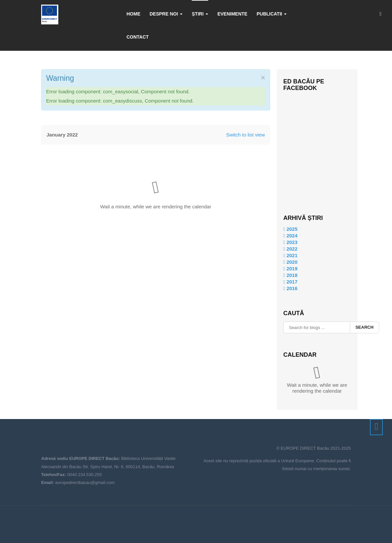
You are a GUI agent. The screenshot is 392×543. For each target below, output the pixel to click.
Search (364, 327)
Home (133, 14)
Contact (138, 37)
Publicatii (272, 14)
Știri (200, 14)
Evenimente (232, 14)
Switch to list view (245, 135)
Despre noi (166, 14)
